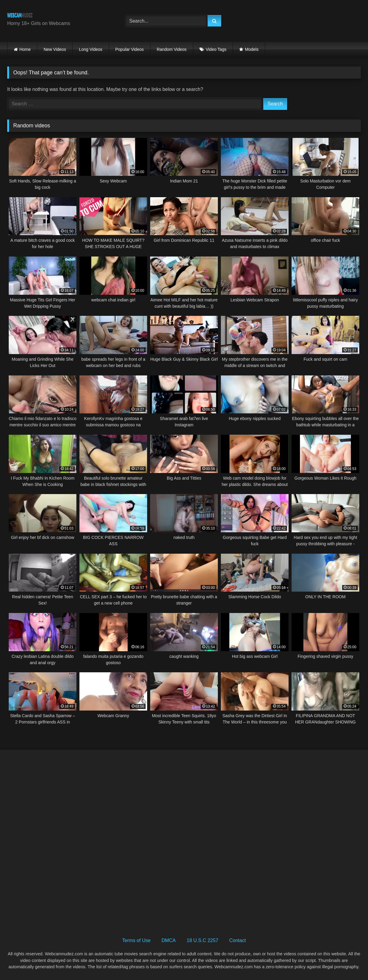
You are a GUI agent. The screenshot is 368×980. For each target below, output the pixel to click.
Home (25, 49)
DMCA (169, 940)
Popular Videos (130, 49)
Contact (238, 940)
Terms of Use (136, 940)
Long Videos (91, 49)
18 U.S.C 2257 (202, 940)
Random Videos (172, 49)
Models (252, 49)
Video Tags (216, 49)
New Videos (55, 49)
